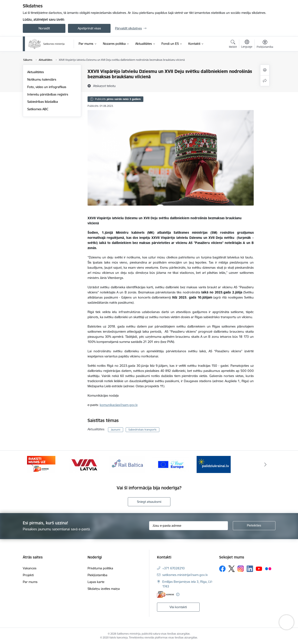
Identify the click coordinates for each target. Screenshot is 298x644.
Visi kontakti (178, 607)
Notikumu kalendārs (42, 79)
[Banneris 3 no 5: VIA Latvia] (127, 464)
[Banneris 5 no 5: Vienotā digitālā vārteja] (214, 464)
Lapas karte (96, 582)
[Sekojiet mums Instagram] (241, 569)
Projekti (28, 575)
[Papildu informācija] (178, 594)
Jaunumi (116, 430)
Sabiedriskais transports (143, 430)
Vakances (30, 568)
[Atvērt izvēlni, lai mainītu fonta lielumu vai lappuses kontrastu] (265, 45)
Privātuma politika (100, 568)
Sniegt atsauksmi (149, 502)
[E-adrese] (166, 594)
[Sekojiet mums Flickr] (268, 569)
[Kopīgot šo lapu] (265, 81)
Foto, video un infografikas (47, 87)
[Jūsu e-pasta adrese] (189, 526)
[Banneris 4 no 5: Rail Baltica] (171, 464)
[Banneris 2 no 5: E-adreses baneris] (84, 464)
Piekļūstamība (97, 575)
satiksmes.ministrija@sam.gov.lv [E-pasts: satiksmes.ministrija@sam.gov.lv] (185, 575)
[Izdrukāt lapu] (265, 70)
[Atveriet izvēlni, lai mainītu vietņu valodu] (247, 44)
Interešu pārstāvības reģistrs (48, 94)
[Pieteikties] (254, 526)
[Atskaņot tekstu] (104, 86)
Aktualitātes (36, 72)
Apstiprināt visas (89, 28)
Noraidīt (44, 28)
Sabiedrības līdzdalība (43, 102)
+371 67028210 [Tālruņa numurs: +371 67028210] (173, 568)
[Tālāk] (266, 464)
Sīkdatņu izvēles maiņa (104, 589)
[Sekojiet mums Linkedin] (250, 569)
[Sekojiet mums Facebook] (222, 569)
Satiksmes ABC (38, 109)
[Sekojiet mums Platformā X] (232, 569)
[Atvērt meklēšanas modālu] (233, 45)
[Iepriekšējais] (33, 464)
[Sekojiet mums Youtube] (259, 569)
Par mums (30, 582)
